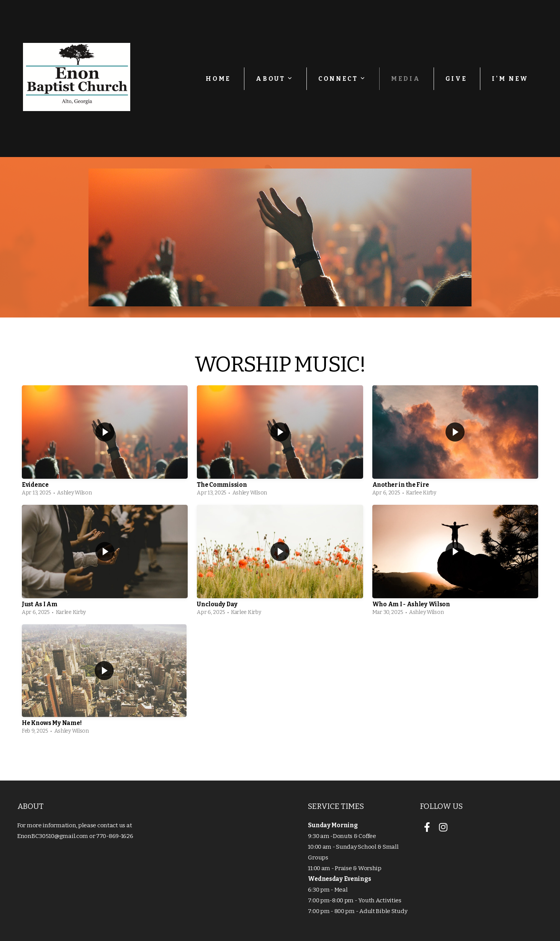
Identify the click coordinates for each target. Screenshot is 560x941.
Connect (342, 79)
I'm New (510, 79)
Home (218, 79)
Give (456, 79)
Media (406, 79)
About (275, 79)
